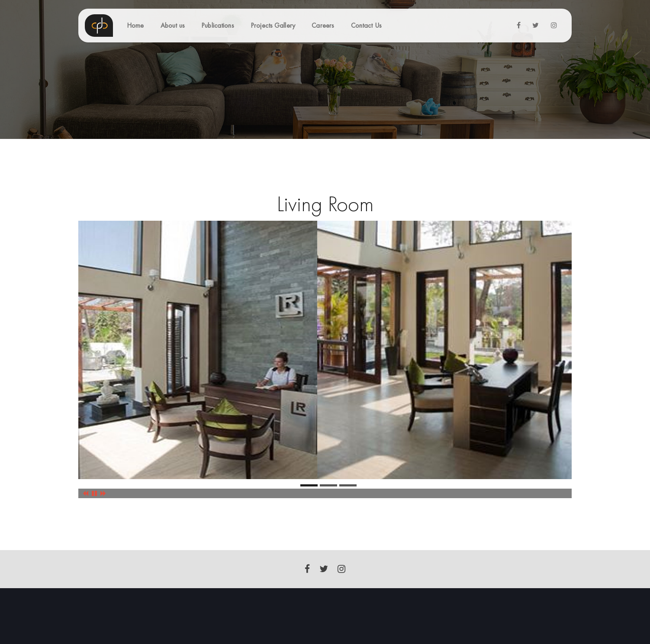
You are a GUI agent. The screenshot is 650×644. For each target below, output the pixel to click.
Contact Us (366, 25)
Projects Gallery (273, 25)
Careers (323, 25)
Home (135, 25)
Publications (217, 25)
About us (173, 25)
